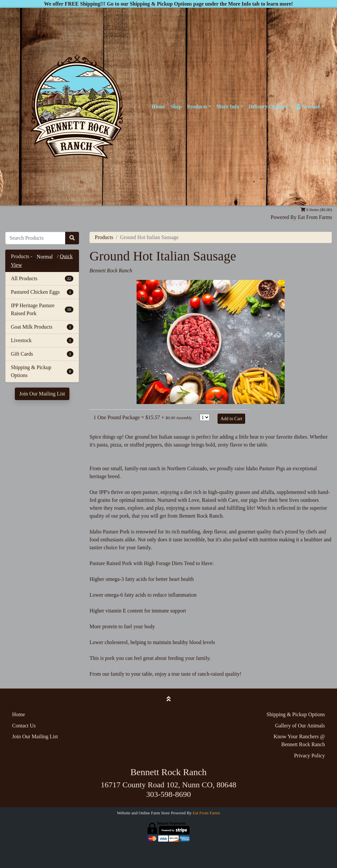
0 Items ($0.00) (316, 210)
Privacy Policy (309, 756)
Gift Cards (22, 354)
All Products (24, 278)
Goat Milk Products (32, 327)
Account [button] (308, 107)
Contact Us (24, 726)
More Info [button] (228, 107)
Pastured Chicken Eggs (35, 292)
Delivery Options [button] (268, 107)
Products (104, 237)
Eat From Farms (315, 217)
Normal (45, 257)
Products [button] (197, 107)
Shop (176, 107)
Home (158, 107)
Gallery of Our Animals (300, 726)
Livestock (21, 340)
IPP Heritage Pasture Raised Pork (33, 309)
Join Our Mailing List (42, 394)
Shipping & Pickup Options (31, 371)
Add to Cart (231, 419)
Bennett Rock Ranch (111, 271)
